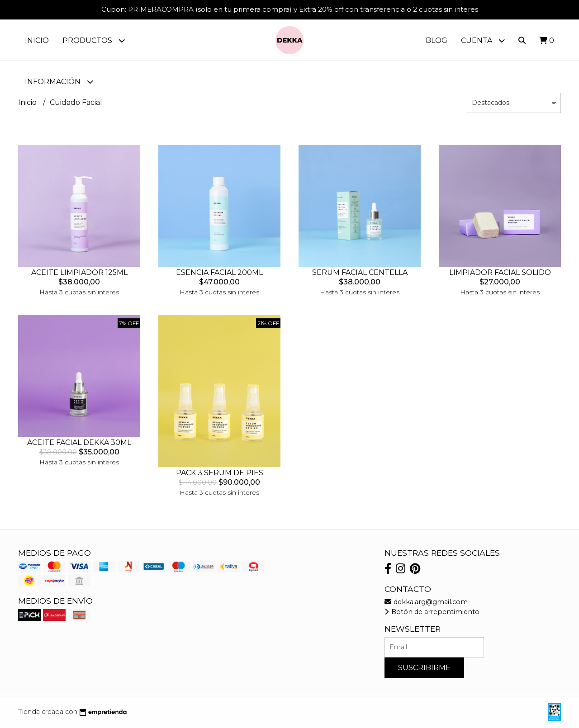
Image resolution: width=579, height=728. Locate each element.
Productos (94, 40)
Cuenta (483, 40)
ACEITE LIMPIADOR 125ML (79, 272)
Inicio (37, 40)
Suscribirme (424, 668)
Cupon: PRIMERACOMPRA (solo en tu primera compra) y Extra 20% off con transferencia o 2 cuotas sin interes (290, 9)
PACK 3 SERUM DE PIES (220, 473)
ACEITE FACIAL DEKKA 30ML (79, 442)
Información (59, 82)
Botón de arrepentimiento (432, 612)
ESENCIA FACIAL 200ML (219, 272)
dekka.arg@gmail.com (426, 602)
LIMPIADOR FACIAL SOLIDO (500, 272)
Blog (437, 40)
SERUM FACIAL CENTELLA (360, 272)
